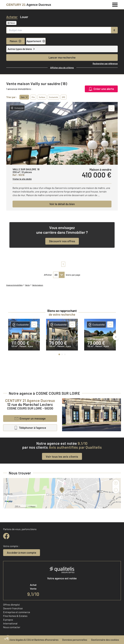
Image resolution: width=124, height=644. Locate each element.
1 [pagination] (63, 264)
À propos (8, 620)
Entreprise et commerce (17, 612)
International (10, 623)
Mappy (33, 507)
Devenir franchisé (13, 608)
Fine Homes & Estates (15, 616)
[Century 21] (29, 5)
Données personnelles (75, 640)
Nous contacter (12, 627)
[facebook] (6, 536)
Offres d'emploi (11, 605)
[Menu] (115, 4)
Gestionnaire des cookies (105, 640)
